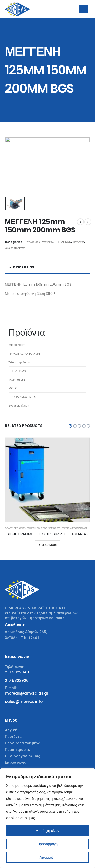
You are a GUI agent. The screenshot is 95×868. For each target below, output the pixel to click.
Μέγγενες (78, 242)
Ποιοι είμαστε (17, 750)
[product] (47, 480)
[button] (70, 426)
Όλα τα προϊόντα (15, 248)
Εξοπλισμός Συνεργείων (39, 242)
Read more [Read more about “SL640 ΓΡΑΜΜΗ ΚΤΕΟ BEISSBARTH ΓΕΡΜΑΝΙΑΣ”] (49, 545)
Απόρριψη (48, 857)
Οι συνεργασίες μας (23, 756)
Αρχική (11, 730)
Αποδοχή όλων (47, 831)
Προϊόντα (13, 737)
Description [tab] (23, 267)
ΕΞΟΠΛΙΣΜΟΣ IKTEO (83, 528)
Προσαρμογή (47, 844)
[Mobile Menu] (84, 9)
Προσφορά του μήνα (23, 743)
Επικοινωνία (16, 762)
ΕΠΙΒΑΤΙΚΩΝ (63, 242)
